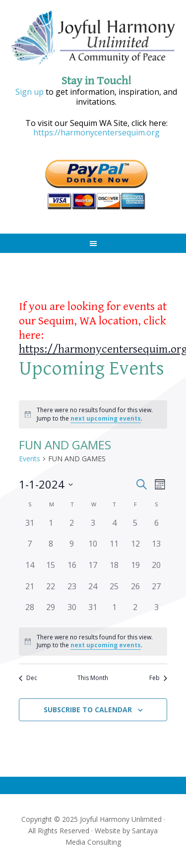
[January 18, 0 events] (114, 570)
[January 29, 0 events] (51, 612)
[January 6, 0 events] (156, 527)
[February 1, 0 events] (114, 612)
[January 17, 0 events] (93, 570)
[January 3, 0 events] (93, 527)
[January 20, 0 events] (156, 570)
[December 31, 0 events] (30, 527)
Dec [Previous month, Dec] (28, 678)
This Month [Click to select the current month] (93, 678)
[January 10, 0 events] (93, 548)
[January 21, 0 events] (30, 591)
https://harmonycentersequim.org (96, 132)
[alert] (93, 414)
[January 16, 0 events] (72, 570)
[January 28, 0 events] (30, 612)
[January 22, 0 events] (51, 591)
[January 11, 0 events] (114, 548)
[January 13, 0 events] (156, 548)
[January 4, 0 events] (114, 527)
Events (30, 459)
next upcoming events (106, 418)
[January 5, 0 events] (135, 527)
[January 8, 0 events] (51, 548)
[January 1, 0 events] (51, 527)
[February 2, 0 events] (135, 612)
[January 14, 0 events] (30, 570)
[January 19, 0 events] (135, 570)
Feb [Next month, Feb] (158, 678)
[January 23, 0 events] (72, 591)
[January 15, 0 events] (51, 570)
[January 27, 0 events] (156, 591)
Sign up (30, 92)
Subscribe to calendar (88, 710)
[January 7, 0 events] (30, 548)
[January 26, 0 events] (135, 591)
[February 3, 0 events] (156, 612)
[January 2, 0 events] (72, 527)
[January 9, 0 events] (72, 548)
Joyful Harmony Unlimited (93, 38)
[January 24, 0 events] (93, 591)
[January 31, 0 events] (93, 612)
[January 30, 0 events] (72, 612)
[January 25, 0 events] (114, 591)
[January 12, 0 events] (135, 548)
